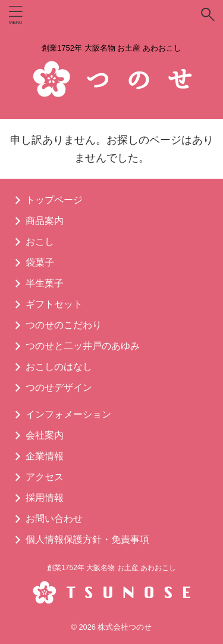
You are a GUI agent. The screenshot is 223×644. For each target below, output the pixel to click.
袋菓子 (40, 262)
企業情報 (45, 456)
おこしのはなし (59, 367)
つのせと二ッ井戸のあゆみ (83, 346)
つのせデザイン (59, 388)
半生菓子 (45, 283)
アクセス (45, 477)
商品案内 (45, 221)
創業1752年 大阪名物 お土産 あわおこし (111, 568)
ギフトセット (54, 304)
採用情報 (45, 498)
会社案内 (45, 435)
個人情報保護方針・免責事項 (87, 539)
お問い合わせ (54, 519)
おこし (40, 242)
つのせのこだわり (64, 325)
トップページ (54, 200)
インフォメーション (68, 414)
